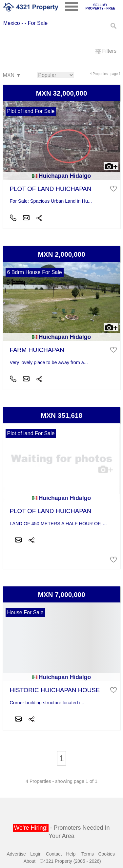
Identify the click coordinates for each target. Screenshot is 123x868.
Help (71, 854)
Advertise (16, 854)
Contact (54, 854)
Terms (88, 854)
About (30, 861)
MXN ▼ (12, 75)
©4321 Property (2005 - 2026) (71, 861)
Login (36, 854)
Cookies (106, 854)
